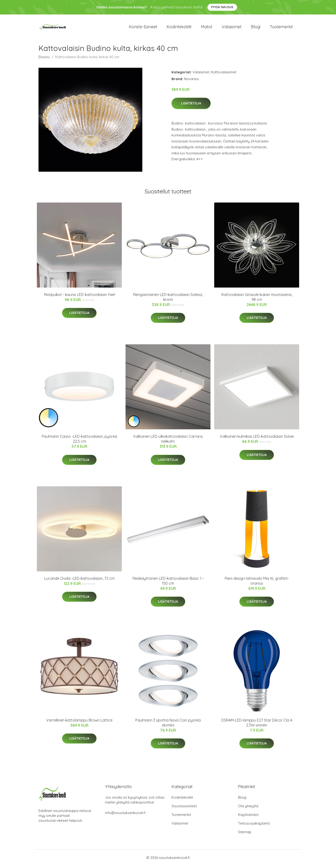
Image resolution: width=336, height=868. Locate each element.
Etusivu (44, 59)
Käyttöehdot (248, 817)
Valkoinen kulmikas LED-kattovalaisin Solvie (257, 439)
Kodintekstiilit (179, 28)
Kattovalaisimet (224, 74)
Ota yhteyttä (248, 808)
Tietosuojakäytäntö (254, 826)
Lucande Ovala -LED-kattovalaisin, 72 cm (79, 581)
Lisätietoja (191, 106)
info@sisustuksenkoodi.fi (125, 815)
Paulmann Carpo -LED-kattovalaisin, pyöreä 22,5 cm (79, 441)
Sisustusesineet (184, 808)
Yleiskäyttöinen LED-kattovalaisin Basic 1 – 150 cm (168, 583)
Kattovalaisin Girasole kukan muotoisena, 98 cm (257, 299)
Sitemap (245, 834)
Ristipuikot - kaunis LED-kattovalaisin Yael (79, 297)
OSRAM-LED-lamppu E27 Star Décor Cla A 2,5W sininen (257, 725)
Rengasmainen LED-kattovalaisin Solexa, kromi (168, 299)
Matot (207, 28)
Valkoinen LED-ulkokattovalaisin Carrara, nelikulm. (168, 441)
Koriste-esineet (143, 28)
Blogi (256, 28)
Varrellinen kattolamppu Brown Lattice (79, 722)
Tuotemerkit (281, 28)
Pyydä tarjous (222, 7)
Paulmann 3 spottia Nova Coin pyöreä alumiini (168, 725)
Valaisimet (232, 28)
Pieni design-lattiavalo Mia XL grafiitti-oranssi (257, 583)
